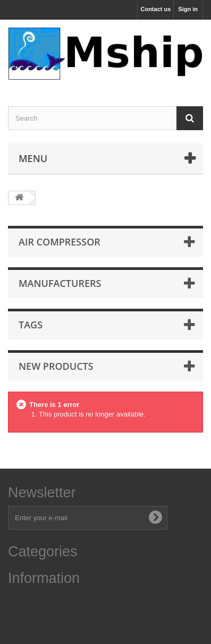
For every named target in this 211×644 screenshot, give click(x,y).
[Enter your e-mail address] (88, 518)
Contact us (155, 9)
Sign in (188, 9)
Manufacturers (60, 283)
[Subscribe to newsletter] (155, 518)
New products (56, 366)
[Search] (190, 118)
